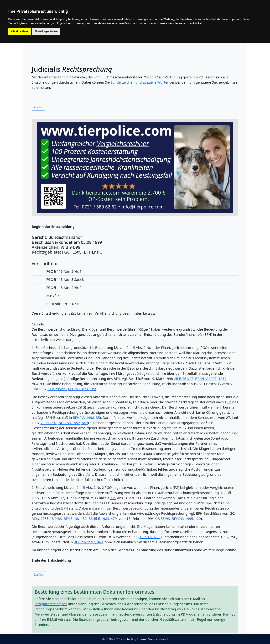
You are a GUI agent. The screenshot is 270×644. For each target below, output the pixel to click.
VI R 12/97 (49, 423)
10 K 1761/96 (150, 537)
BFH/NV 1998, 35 (81, 389)
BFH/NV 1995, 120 (186, 519)
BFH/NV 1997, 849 (73, 423)
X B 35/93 (162, 519)
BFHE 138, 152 (75, 519)
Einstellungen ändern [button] (46, 31)
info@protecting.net (51, 604)
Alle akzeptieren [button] (20, 31)
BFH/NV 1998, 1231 (211, 379)
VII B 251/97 (184, 379)
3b (229, 402)
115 (132, 348)
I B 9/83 (56, 519)
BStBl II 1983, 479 (103, 519)
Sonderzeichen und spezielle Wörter (140, 82)
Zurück (38, 107)
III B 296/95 (57, 389)
